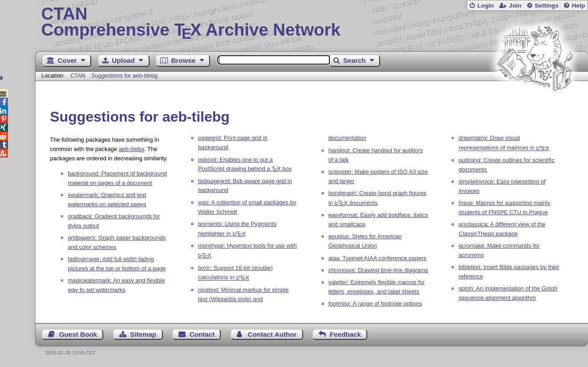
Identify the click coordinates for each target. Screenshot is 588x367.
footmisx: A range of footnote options (375, 304)
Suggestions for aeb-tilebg (124, 75)
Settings (547, 6)
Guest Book (78, 334)
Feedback (345, 334)
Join (515, 6)
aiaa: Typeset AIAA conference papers (377, 258)
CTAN (78, 75)
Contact (202, 334)
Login (485, 6)
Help (579, 6)
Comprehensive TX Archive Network (312, 22)
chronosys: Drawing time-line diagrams (378, 270)
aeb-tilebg (132, 149)
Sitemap (143, 334)
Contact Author (272, 334)
